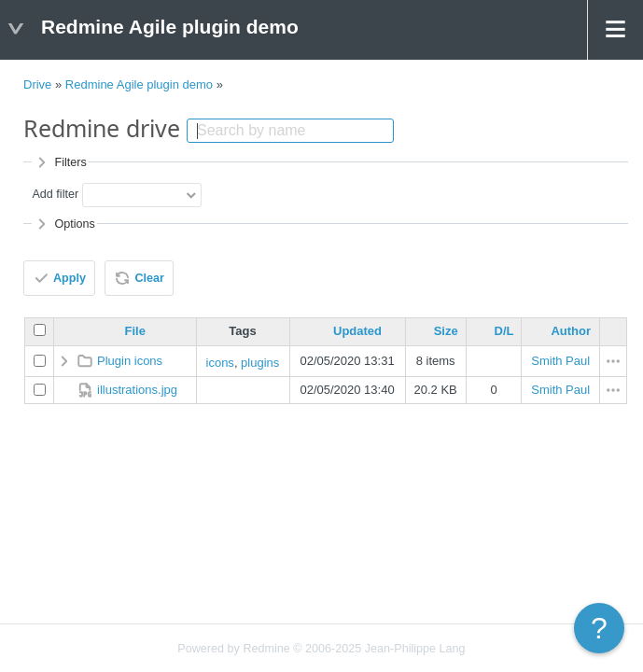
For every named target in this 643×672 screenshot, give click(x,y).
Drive (37, 84)
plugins (260, 363)
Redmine (266, 649)
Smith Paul (560, 361)
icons (220, 363)
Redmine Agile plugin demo (139, 84)
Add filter (55, 194)
